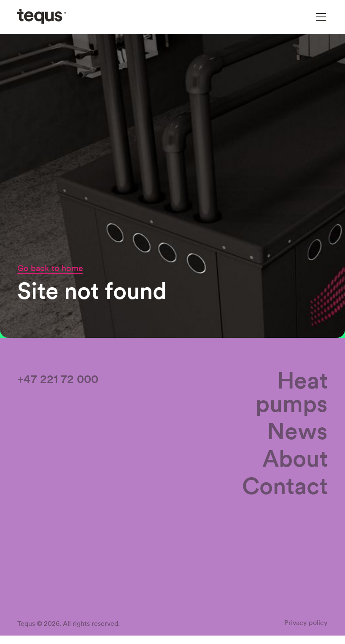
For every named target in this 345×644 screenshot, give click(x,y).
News (297, 433)
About (295, 460)
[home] (42, 17)
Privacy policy (306, 624)
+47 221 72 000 (58, 380)
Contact (285, 488)
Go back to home (50, 268)
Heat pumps (292, 394)
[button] (319, 17)
